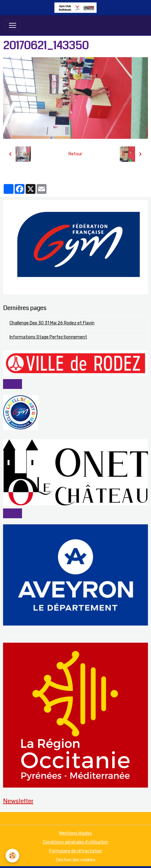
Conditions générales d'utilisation (75, 842)
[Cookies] (12, 856)
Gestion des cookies (76, 860)
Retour (75, 154)
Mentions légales (76, 833)
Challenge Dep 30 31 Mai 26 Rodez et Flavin (52, 323)
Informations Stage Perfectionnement (48, 337)
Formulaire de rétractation (76, 851)
